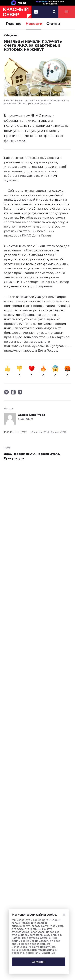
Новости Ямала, (48, 454)
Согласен (39, 962)
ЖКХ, (8, 454)
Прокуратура (14, 458)
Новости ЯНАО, (24, 454)
